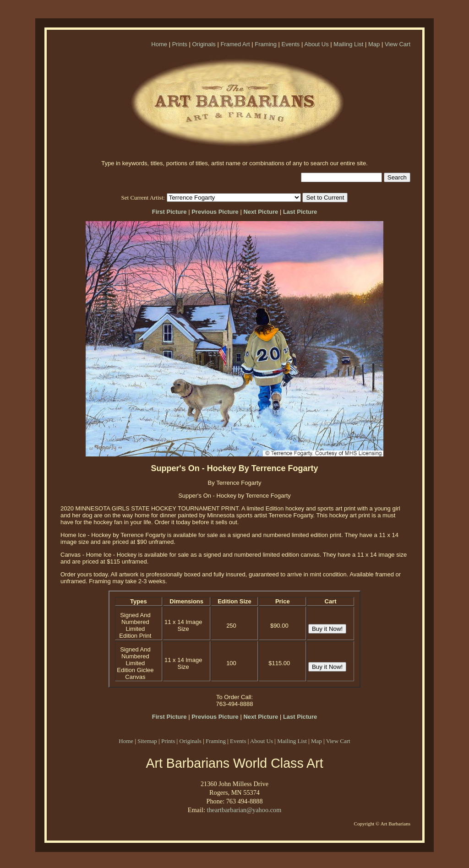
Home (159, 44)
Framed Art (235, 44)
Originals (204, 44)
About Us (316, 44)
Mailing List (348, 44)
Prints (180, 44)
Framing (266, 44)
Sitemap (147, 741)
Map (374, 44)
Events (291, 44)
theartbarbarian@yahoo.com (244, 810)
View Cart (398, 44)
